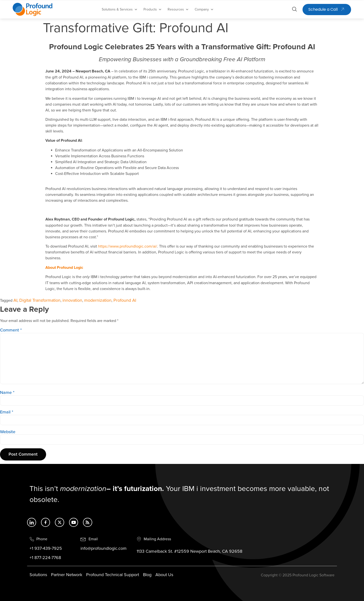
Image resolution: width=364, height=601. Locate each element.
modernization (98, 300)
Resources (178, 10)
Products (153, 10)
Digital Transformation (40, 300)
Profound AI (125, 300)
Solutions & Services (120, 10)
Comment (11, 330)
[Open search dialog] (294, 10)
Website (8, 432)
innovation (72, 300)
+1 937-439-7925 (46, 550)
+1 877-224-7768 (45, 560)
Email (7, 412)
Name (7, 393)
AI (15, 300)
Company (204, 10)
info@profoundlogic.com (104, 550)
